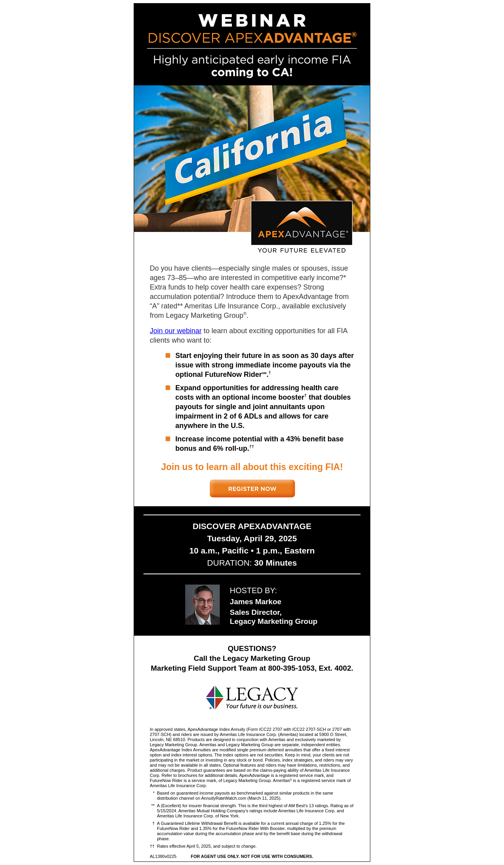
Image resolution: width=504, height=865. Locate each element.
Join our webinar (176, 331)
